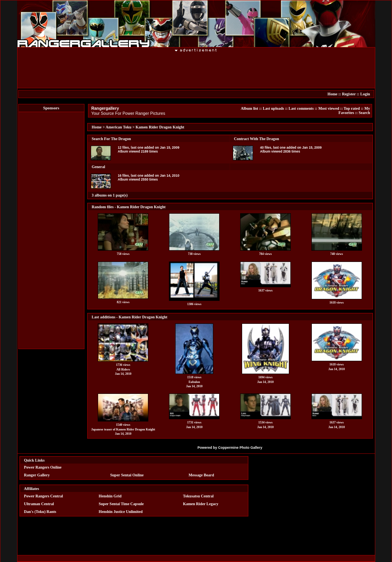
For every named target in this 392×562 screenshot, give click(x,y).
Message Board (201, 475)
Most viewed (329, 108)
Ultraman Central (39, 504)
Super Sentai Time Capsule (121, 504)
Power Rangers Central (44, 496)
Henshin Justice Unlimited (120, 512)
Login (365, 94)
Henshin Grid (110, 496)
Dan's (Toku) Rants (40, 512)
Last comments (301, 108)
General (98, 167)
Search (364, 113)
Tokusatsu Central (198, 496)
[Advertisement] (196, 70)
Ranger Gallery (37, 475)
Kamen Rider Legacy (201, 504)
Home (332, 94)
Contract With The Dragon (257, 139)
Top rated (352, 108)
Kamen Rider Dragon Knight (160, 127)
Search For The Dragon (112, 139)
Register (349, 94)
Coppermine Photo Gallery (240, 448)
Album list (249, 108)
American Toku (118, 127)
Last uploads (273, 108)
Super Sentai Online (127, 475)
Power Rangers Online (43, 467)
